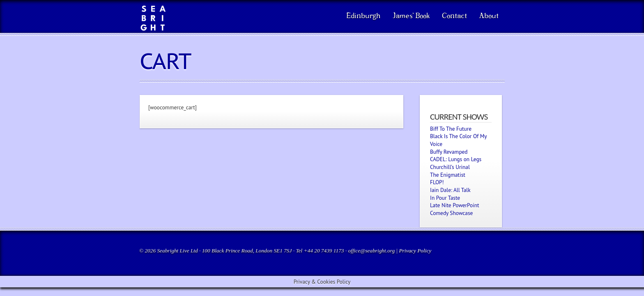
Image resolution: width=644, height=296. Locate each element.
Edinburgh (363, 16)
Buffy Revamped (449, 152)
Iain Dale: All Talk (450, 190)
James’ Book (411, 16)
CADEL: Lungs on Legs (456, 159)
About (489, 16)
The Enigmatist (448, 175)
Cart (165, 61)
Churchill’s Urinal (450, 167)
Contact (454, 16)
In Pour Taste (445, 198)
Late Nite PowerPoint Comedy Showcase (455, 209)
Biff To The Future (451, 129)
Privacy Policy (415, 251)
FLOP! (437, 182)
